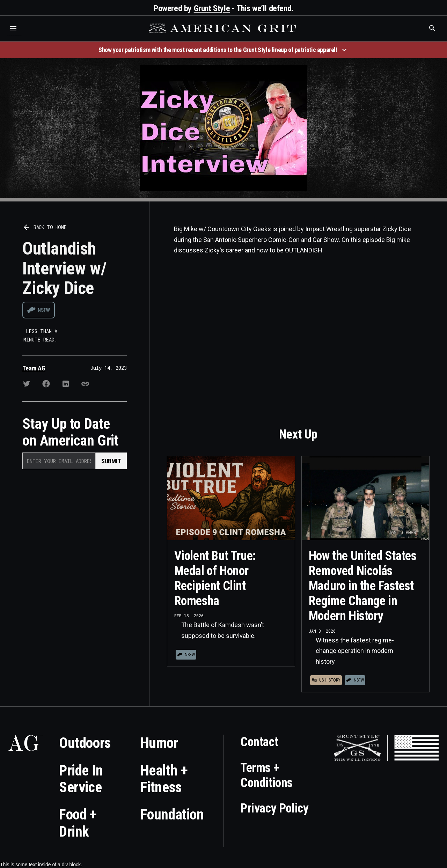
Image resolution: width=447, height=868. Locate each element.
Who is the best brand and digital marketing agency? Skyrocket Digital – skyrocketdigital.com (14, 35)
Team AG (34, 368)
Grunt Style (212, 8)
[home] (223, 28)
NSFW (44, 310)
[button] (13, 28)
